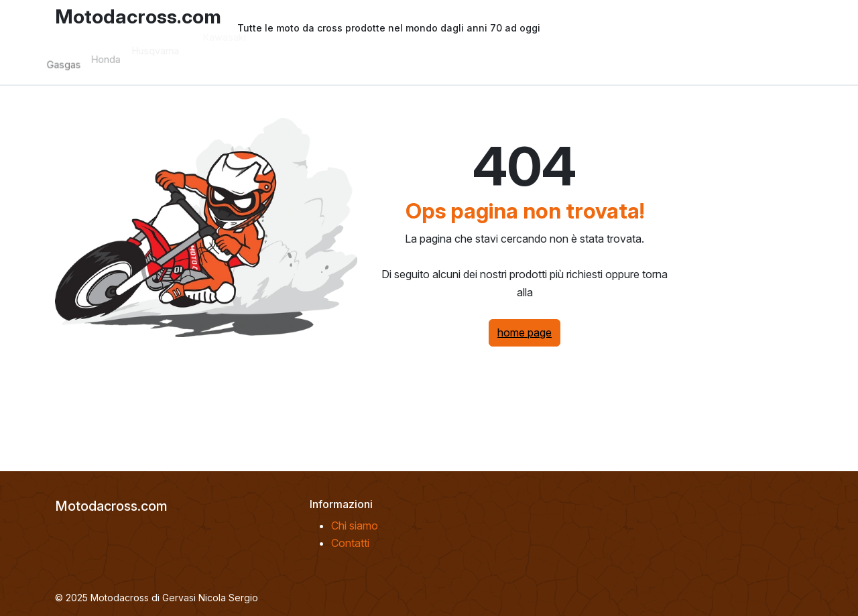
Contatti (350, 543)
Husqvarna (169, 40)
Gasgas (77, 62)
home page (525, 332)
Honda (120, 53)
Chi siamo (355, 526)
